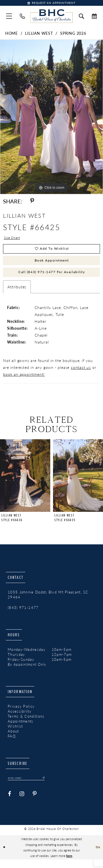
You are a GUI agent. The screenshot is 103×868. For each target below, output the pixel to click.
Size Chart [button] (13, 239)
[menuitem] (9, 17)
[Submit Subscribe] (48, 786)
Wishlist (15, 734)
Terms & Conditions (26, 724)
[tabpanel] (51, 118)
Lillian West (39, 34)
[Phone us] (22, 17)
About (13, 739)
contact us (81, 375)
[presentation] (25, 484)
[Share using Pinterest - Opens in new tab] (32, 202)
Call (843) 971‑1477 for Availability (52, 279)
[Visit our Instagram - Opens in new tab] (22, 802)
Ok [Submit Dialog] (98, 856)
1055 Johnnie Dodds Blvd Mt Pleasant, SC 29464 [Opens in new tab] (48, 603)
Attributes (17, 294)
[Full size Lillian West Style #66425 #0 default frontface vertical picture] (51, 118)
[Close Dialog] (5, 856)
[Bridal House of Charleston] (51, 17)
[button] (9, 17)
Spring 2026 (73, 34)
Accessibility (20, 719)
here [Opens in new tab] (69, 864)
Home (12, 34)
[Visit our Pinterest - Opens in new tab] (35, 802)
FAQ (12, 744)
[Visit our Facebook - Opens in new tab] (10, 802)
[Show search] (81, 17)
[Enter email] (30, 786)
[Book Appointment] (51, 3)
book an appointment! (24, 382)
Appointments (21, 729)
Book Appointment (52, 265)
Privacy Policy (21, 714)
